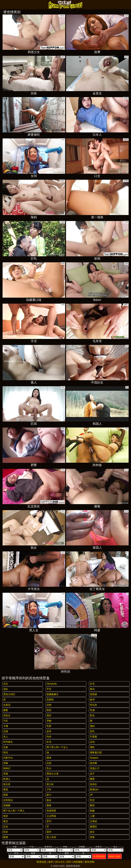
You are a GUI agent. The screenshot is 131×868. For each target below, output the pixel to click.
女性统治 (8, 800)
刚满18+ (94, 789)
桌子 (92, 774)
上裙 (92, 816)
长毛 (49, 742)
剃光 (92, 715)
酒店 (49, 715)
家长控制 (90, 862)
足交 (6, 827)
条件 (51, 862)
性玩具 (93, 705)
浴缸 (6, 689)
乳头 (49, 768)
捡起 (49, 800)
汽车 (6, 721)
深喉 (6, 763)
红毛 (92, 684)
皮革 (49, 731)
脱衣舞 (93, 763)
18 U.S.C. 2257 (63, 862)
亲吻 (49, 721)
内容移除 (78, 862)
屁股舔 (93, 694)
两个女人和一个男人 (14, 811)
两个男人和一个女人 (57, 747)
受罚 (49, 821)
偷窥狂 (93, 827)
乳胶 (49, 726)
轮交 (6, 832)
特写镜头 (8, 742)
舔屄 (49, 832)
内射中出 (8, 758)
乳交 (92, 800)
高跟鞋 (50, 700)
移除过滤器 (115, 856)
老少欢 (50, 784)
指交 (6, 816)
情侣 (6, 752)
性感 (92, 710)
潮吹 (92, 747)
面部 (6, 795)
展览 (6, 789)
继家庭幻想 (96, 752)
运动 (92, 742)
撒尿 (49, 805)
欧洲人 (7, 779)
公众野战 (51, 816)
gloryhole (52, 684)
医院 (49, 710)
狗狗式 (7, 768)
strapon (94, 758)
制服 (92, 811)
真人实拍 (51, 837)
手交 (49, 689)
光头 (6, 684)
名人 (6, 737)
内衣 (49, 737)
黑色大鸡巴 (9, 694)
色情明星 (51, 811)
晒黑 (92, 779)
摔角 (92, 837)
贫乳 (92, 731)
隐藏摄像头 (53, 694)
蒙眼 (6, 710)
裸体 (49, 758)
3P (91, 795)
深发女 (7, 715)
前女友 (7, 784)
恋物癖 (7, 805)
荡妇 (92, 726)
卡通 (6, 726)
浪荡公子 (95, 768)
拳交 (6, 821)
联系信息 (41, 862)
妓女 (92, 832)
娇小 (49, 795)
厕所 (92, 805)
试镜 (6, 731)
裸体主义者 (53, 774)
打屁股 (93, 737)
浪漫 (6, 774)
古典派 (93, 821)
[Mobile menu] (3, 5)
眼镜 (6, 837)
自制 (49, 705)
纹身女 (93, 784)
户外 (49, 789)
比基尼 (7, 705)
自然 (49, 763)
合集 (6, 747)
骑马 (92, 689)
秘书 (92, 700)
